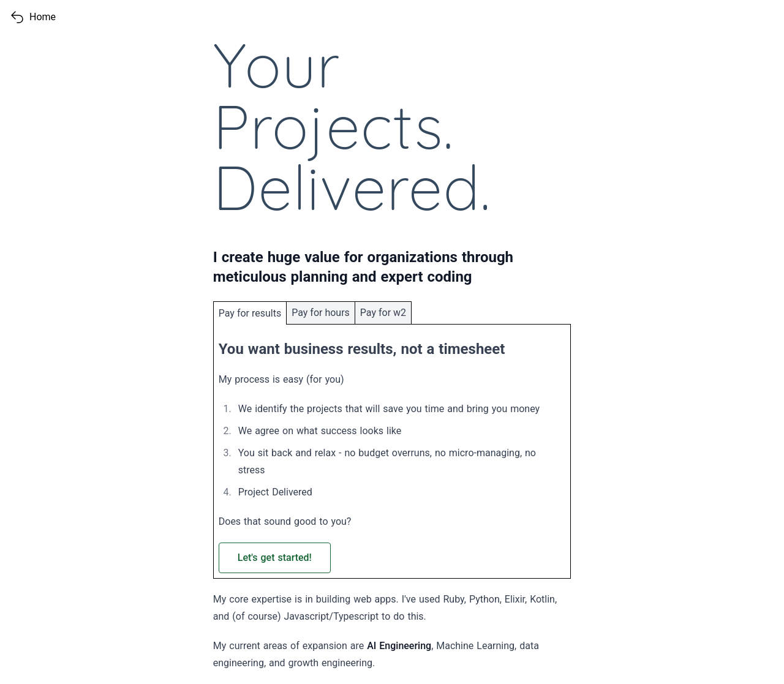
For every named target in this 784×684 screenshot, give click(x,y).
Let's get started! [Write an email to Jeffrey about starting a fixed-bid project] (275, 558)
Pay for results (250, 313)
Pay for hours (321, 313)
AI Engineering (399, 646)
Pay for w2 (383, 313)
